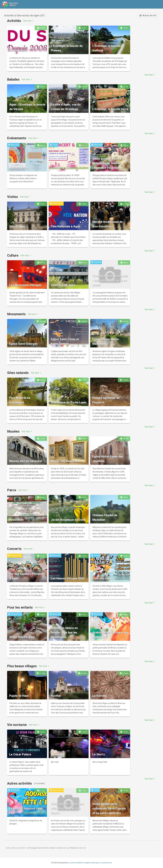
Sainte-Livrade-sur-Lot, (60, 848)
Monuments (16, 314)
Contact (73, 863)
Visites (13, 197)
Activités (14, 21)
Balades (13, 79)
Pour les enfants (20, 607)
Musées (13, 431)
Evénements (17, 138)
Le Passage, (32, 848)
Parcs (12, 490)
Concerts (14, 549)
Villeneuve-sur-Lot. (78, 848)
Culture (13, 255)
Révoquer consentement (102, 863)
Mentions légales (84, 863)
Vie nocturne (17, 725)
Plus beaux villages (22, 666)
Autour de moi (148, 15)
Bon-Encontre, (44, 848)
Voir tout (29, 21)
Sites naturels (18, 373)
